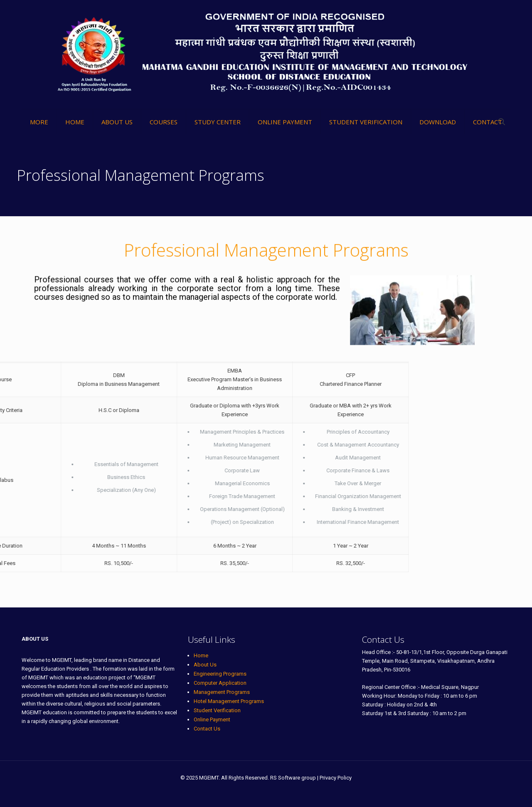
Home (201, 655)
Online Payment (212, 719)
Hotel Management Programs (229, 701)
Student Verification (217, 710)
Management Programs (222, 692)
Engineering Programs (220, 674)
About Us (205, 665)
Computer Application (220, 683)
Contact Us (207, 729)
